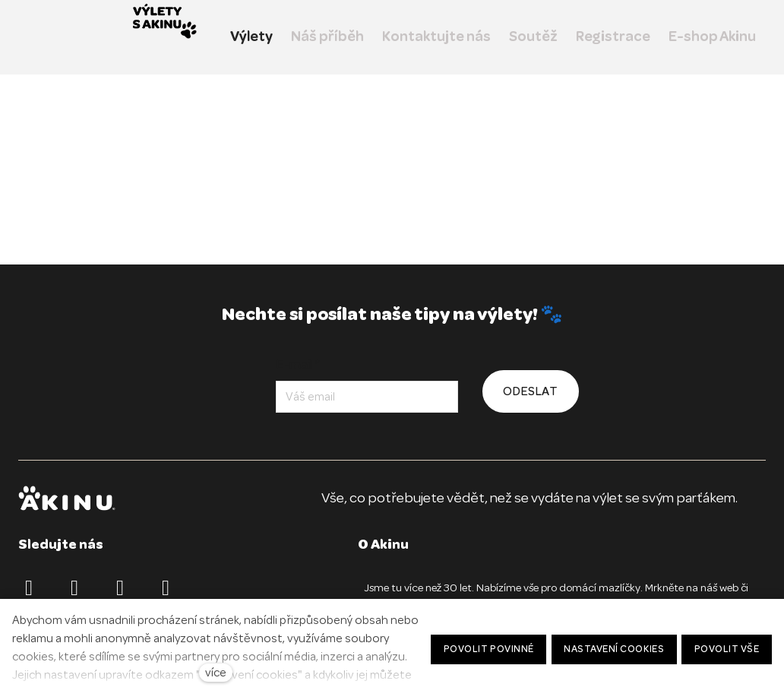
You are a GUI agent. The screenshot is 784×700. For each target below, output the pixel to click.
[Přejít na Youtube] (166, 588)
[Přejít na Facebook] (29, 588)
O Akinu (383, 544)
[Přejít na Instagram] (74, 588)
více (216, 673)
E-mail (298, 364)
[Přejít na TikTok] (120, 588)
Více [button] (730, 36)
